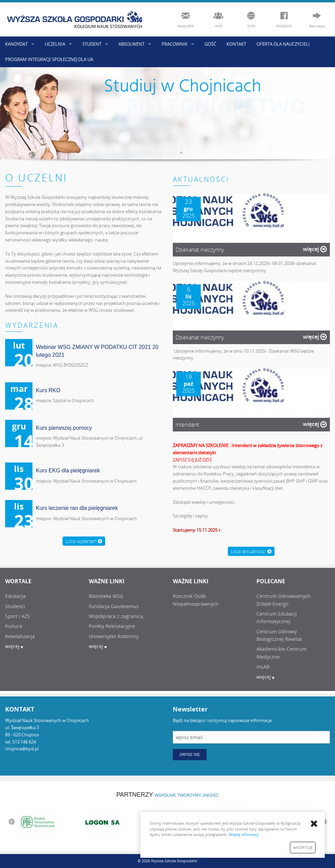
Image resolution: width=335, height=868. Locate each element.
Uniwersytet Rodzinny (114, 636)
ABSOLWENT (131, 44)
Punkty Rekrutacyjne (112, 626)
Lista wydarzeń (84, 541)
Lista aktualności (251, 551)
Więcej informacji (244, 834)
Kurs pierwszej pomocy (64, 428)
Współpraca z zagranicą (116, 616)
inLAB (263, 667)
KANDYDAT (16, 44)
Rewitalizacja (20, 636)
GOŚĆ (210, 44)
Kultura (14, 626)
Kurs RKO (48, 390)
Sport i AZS (18, 616)
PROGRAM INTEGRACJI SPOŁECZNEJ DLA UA (49, 59)
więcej (315, 249)
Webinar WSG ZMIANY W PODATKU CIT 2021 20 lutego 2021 (97, 351)
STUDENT (92, 44)
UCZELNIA (55, 44)
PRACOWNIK (175, 44)
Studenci (15, 606)
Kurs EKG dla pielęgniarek (68, 470)
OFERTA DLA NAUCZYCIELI (283, 44)
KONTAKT (236, 44)
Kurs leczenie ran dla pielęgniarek (77, 508)
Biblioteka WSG (106, 596)
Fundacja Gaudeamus (114, 606)
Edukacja (15, 596)
